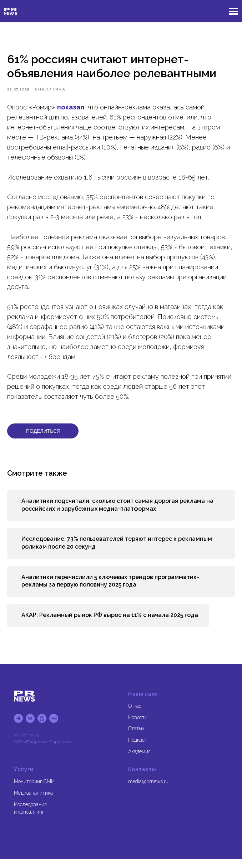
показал (71, 112)
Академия (139, 760)
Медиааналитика (33, 802)
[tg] (18, 727)
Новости (138, 726)
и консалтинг (29, 821)
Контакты (142, 778)
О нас (135, 715)
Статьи (136, 737)
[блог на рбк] (54, 727)
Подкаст (138, 749)
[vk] (30, 727)
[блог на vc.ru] (42, 727)
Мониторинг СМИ (34, 790)
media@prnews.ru (148, 790)
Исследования (30, 813)
